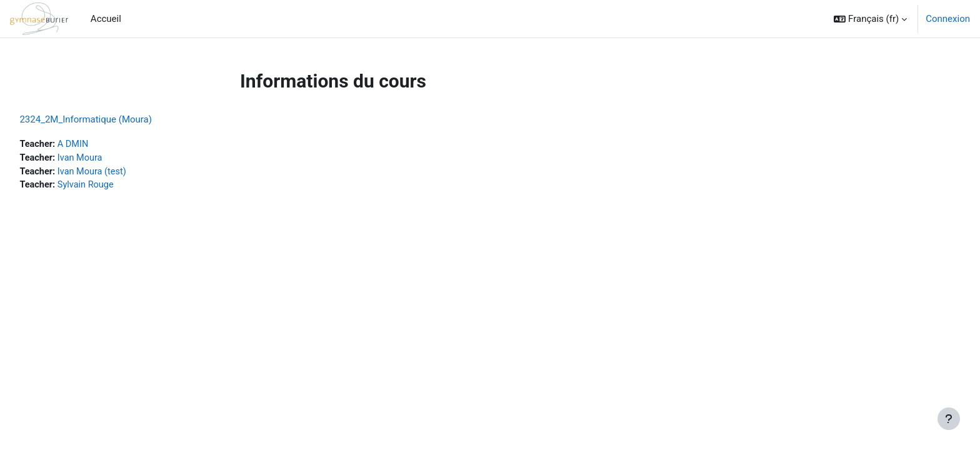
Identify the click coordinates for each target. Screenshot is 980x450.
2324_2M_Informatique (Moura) (114, 119)
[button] (870, 19)
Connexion (948, 19)
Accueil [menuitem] (106, 19)
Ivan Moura (110, 159)
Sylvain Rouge (116, 187)
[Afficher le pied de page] (949, 419)
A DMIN (103, 144)
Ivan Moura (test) (122, 172)
